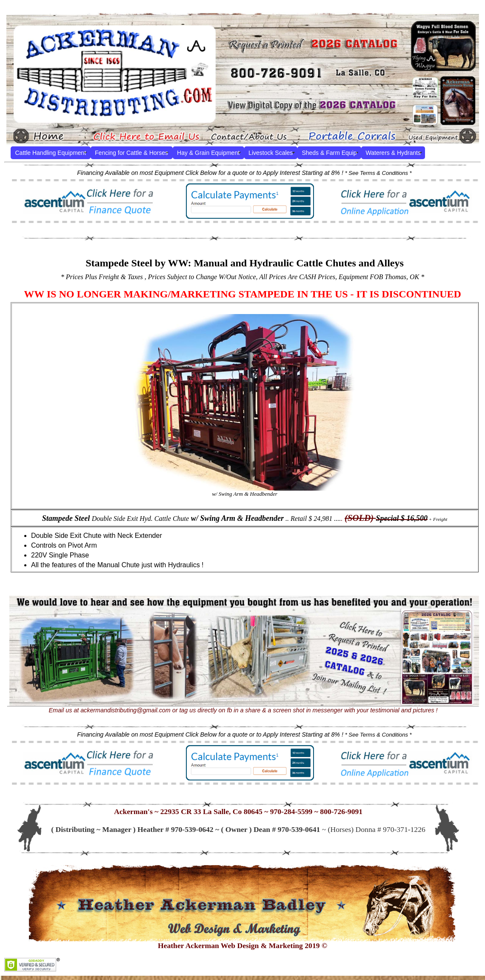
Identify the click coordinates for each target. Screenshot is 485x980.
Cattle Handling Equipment (51, 153)
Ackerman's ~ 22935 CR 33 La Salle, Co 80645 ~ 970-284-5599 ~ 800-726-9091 (238, 811)
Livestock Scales (271, 153)
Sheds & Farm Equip (329, 153)
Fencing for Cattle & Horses (131, 153)
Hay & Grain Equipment (208, 153)
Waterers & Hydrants (393, 153)
